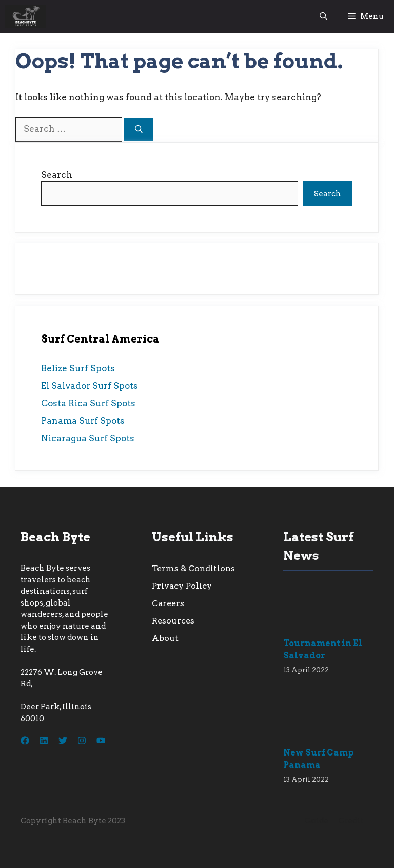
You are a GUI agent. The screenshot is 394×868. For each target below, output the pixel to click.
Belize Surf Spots (78, 368)
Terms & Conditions (193, 568)
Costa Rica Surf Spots (88, 403)
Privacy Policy (182, 586)
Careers (168, 603)
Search (57, 175)
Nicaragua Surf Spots (88, 438)
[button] (323, 17)
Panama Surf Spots (83, 421)
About (165, 638)
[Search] (139, 130)
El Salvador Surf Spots (90, 386)
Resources (173, 621)
